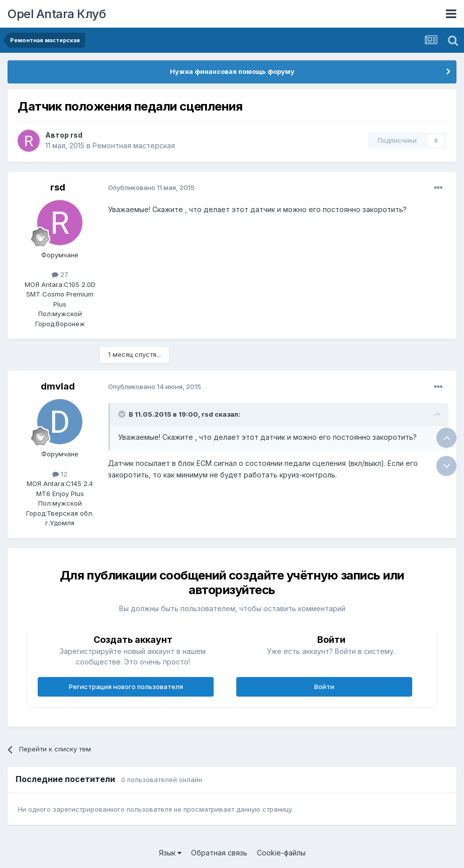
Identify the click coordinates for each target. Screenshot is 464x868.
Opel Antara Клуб (57, 14)
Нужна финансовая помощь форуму (232, 71)
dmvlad (58, 386)
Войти (324, 687)
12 (60, 474)
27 (60, 274)
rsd (76, 135)
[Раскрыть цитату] (123, 414)
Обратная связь (219, 853)
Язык (170, 853)
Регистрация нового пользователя (126, 687)
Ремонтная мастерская (134, 146)
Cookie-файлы (281, 853)
